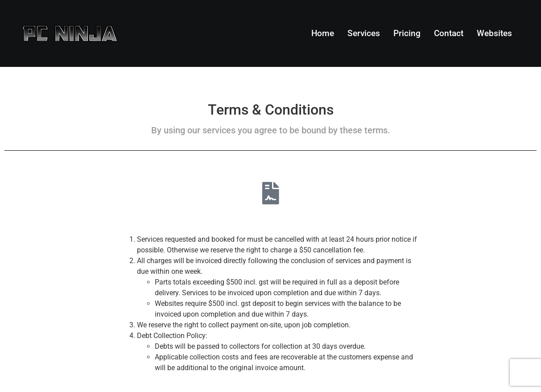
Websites (494, 33)
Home (323, 33)
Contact (449, 33)
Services (364, 33)
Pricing (407, 33)
